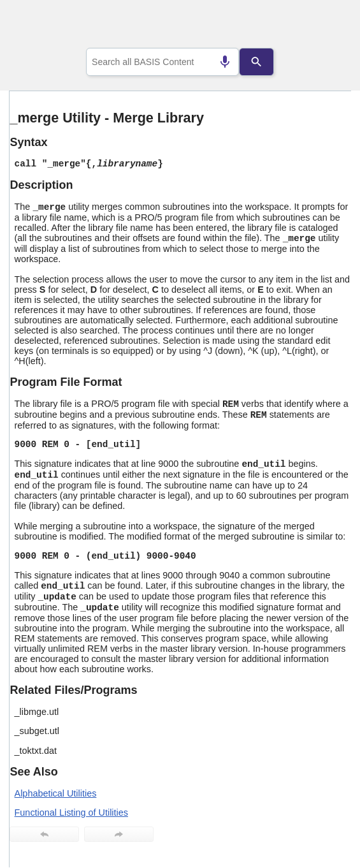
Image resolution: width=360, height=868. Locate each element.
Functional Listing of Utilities (71, 813)
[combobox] (163, 62)
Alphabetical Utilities (56, 793)
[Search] (257, 62)
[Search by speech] (225, 62)
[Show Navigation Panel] (325, 26)
